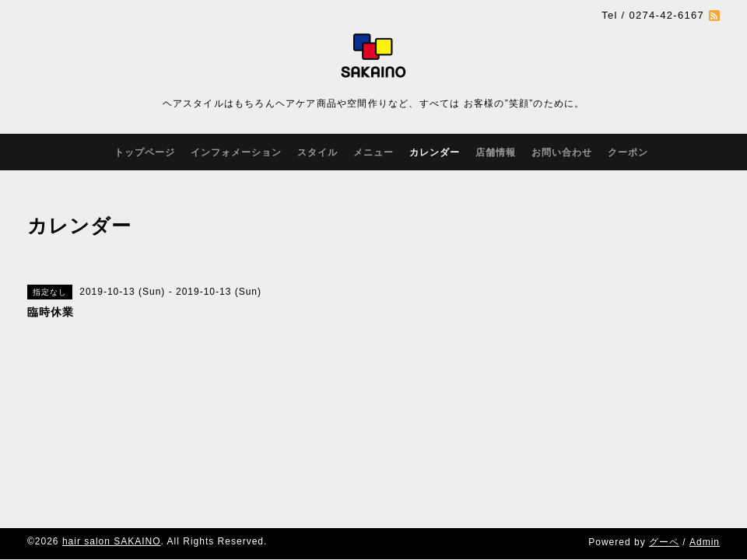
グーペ (664, 542)
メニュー (373, 152)
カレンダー (435, 152)
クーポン (628, 152)
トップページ (145, 152)
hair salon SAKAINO (112, 541)
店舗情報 (496, 152)
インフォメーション (236, 152)
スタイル (317, 152)
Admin (705, 542)
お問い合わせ (562, 152)
